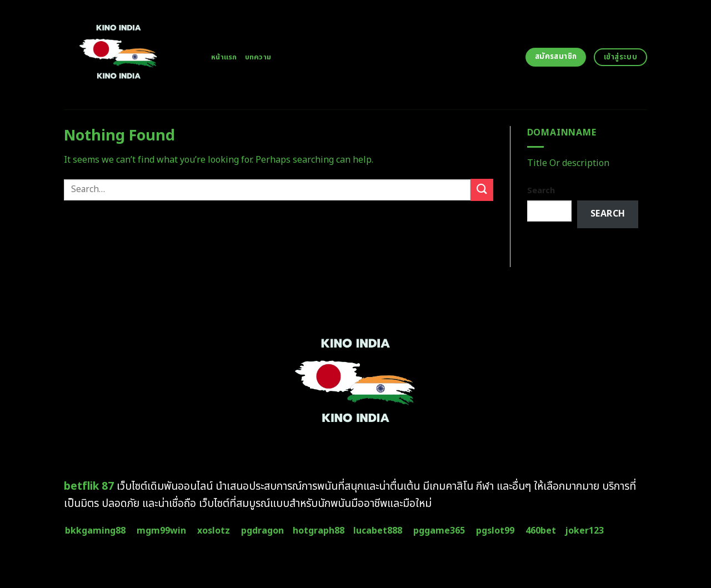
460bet (541, 531)
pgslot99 (495, 531)
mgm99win (161, 531)
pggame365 (439, 531)
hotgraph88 (319, 531)
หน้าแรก (224, 57)
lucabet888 (378, 531)
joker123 (584, 531)
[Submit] (482, 190)
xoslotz (214, 531)
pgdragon (262, 531)
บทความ (258, 57)
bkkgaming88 (95, 531)
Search (541, 191)
